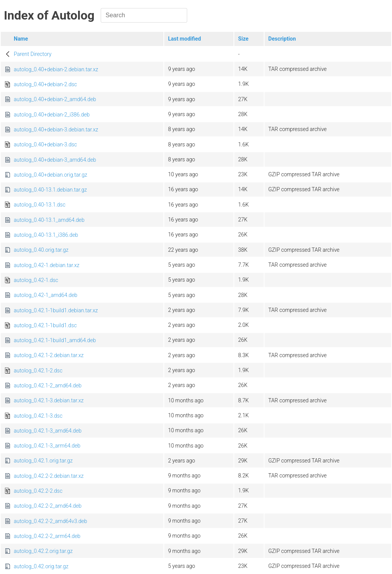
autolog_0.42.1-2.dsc (38, 371)
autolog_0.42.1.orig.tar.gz (43, 461)
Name (21, 39)
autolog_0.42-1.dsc (36, 280)
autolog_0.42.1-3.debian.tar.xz (49, 400)
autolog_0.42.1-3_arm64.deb (47, 446)
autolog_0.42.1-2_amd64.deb (48, 385)
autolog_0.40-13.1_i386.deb (46, 235)
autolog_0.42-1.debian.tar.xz (47, 265)
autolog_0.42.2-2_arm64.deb (47, 536)
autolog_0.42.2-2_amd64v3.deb (51, 521)
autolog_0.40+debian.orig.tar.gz (51, 175)
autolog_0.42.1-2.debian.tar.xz (49, 355)
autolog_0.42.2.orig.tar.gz (43, 551)
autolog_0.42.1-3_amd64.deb (48, 431)
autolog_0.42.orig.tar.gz (41, 566)
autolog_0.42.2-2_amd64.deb (48, 506)
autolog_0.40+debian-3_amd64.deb (55, 160)
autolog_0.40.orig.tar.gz (41, 250)
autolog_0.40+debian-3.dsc (45, 144)
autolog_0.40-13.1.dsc (40, 205)
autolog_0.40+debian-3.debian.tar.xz (56, 130)
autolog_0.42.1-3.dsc (38, 416)
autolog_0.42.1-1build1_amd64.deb (55, 340)
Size (243, 39)
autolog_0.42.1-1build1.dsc (45, 325)
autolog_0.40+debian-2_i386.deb (52, 115)
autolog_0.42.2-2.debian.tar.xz (49, 476)
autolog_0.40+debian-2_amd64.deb (55, 99)
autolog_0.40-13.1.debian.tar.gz (50, 190)
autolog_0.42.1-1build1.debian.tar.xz (56, 310)
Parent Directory (33, 54)
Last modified (185, 39)
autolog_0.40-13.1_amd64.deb (49, 220)
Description (282, 39)
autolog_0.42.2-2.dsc (38, 491)
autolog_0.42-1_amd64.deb (46, 295)
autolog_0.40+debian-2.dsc (45, 84)
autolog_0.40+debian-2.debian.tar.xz (56, 69)
